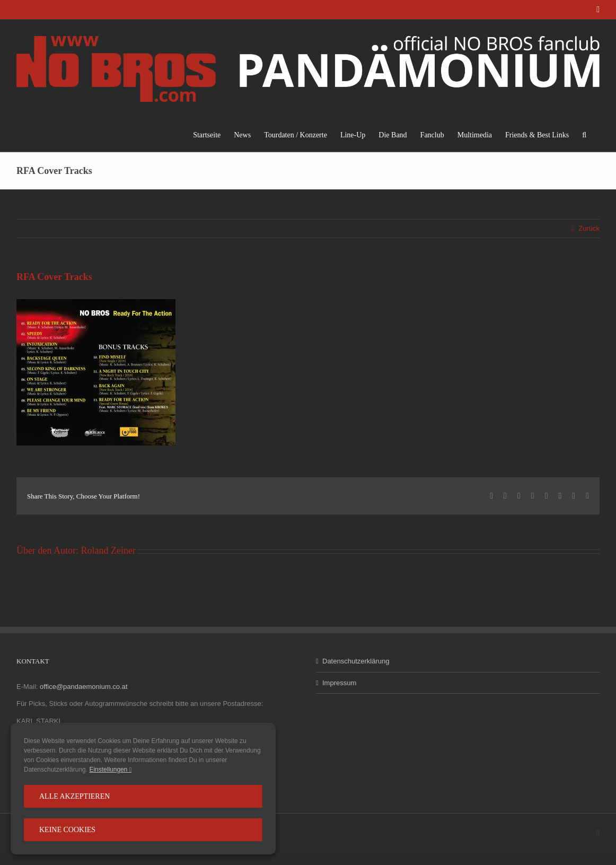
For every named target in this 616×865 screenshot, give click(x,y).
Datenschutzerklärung (356, 661)
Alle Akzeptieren (74, 796)
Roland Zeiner (108, 551)
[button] (584, 135)
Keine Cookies (67, 830)
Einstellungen (110, 770)
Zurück (589, 228)
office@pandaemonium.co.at (83, 687)
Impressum (339, 683)
